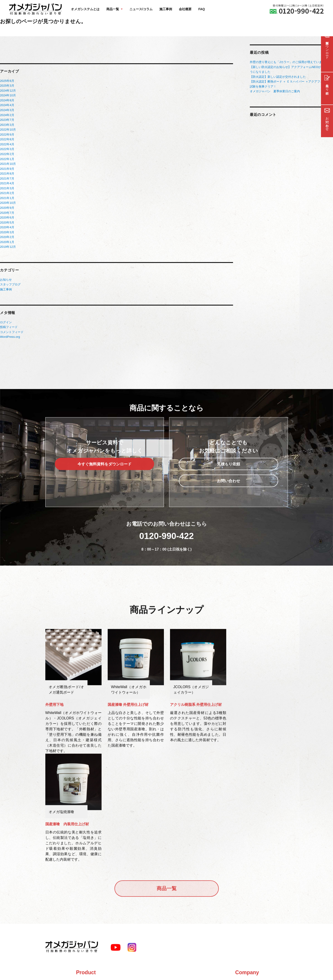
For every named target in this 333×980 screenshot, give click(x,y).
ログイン (6, 317)
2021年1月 (7, 195)
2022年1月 (7, 157)
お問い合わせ (229, 489)
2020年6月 (7, 214)
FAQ (202, 9)
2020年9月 (7, 205)
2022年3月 (7, 147)
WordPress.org (10, 332)
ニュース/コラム (141, 9)
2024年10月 (8, 95)
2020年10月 (8, 200)
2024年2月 (7, 114)
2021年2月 (7, 190)
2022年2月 (7, 152)
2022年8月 (7, 138)
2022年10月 (8, 128)
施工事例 (166, 9)
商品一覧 (167, 788)
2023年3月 (7, 124)
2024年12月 (8, 90)
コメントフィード (12, 327)
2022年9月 (7, 133)
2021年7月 (7, 176)
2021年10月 (8, 162)
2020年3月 (7, 228)
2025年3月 (7, 86)
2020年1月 (7, 238)
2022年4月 (7, 143)
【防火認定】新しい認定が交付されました (278, 76)
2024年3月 (7, 109)
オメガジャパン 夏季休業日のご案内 (275, 91)
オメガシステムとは (85, 9)
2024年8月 (7, 100)
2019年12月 (8, 243)
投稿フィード (9, 322)
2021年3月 (7, 186)
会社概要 (185, 9)
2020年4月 (7, 224)
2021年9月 (7, 167)
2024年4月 (7, 105)
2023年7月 (7, 119)
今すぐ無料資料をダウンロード (104, 472)
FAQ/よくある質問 (139, 894)
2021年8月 (7, 171)
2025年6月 (7, 81)
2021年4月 (7, 181)
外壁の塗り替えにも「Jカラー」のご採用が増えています (287, 62)
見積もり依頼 (229, 472)
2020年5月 (7, 219)
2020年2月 (7, 233)
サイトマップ (136, 905)
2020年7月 (7, 209)
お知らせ (6, 275)
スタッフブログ (10, 280)
